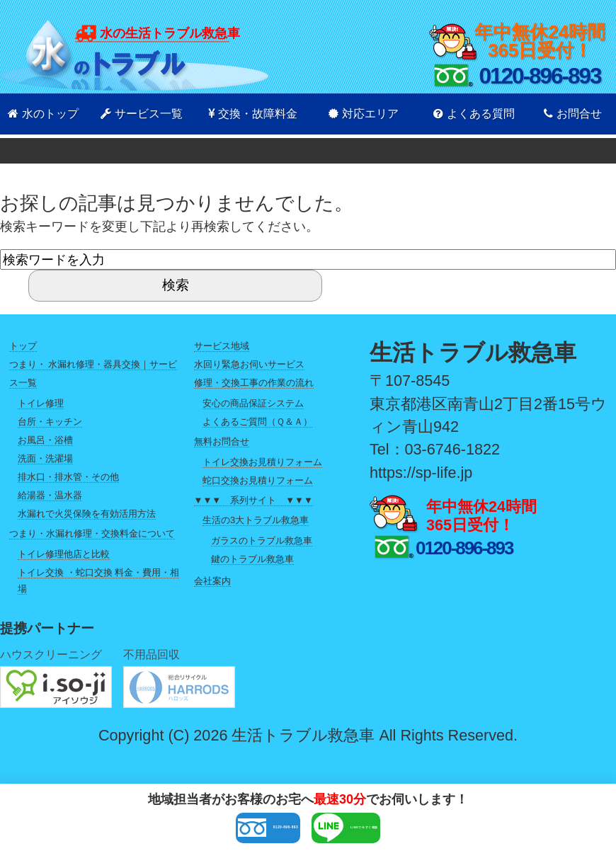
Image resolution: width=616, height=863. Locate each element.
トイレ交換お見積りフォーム (262, 462)
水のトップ (43, 114)
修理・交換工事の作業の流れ (254, 383)
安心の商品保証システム (253, 403)
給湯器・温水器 (50, 495)
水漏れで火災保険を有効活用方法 (87, 514)
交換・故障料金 (253, 114)
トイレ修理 (41, 403)
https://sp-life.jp (421, 473)
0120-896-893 (201, 833)
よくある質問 (474, 114)
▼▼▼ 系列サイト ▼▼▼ (253, 500)
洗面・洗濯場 (45, 458)
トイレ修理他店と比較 (64, 554)
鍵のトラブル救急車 (252, 559)
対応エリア (364, 114)
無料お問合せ (222, 441)
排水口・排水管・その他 (68, 477)
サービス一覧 (142, 114)
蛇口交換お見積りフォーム (258, 480)
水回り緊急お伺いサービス (249, 364)
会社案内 (212, 581)
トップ (23, 346)
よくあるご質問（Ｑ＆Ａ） (257, 422)
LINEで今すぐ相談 (408, 833)
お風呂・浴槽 (45, 440)
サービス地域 (222, 346)
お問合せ (573, 114)
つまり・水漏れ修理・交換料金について (92, 533)
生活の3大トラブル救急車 (256, 520)
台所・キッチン (50, 422)
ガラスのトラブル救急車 (262, 541)
